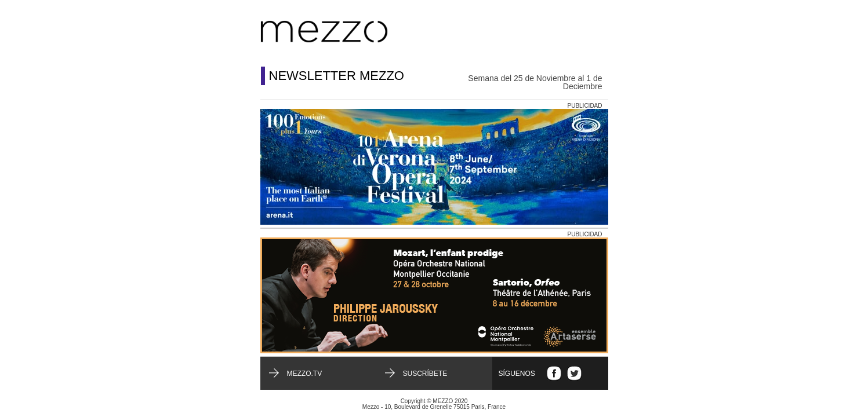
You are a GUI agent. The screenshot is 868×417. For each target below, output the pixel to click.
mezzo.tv (305, 374)
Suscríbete (425, 374)
